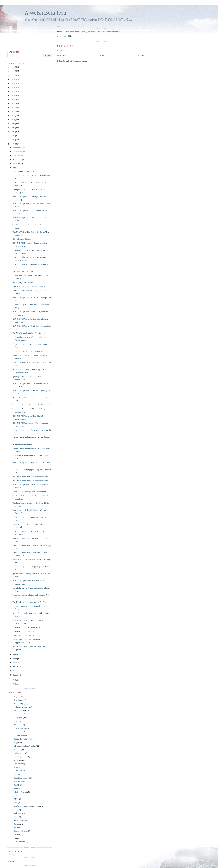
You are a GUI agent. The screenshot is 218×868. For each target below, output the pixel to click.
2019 (13, 83)
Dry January (19, 764)
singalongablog (20, 757)
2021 (13, 75)
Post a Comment (62, 51)
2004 (13, 144)
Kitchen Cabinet (20, 792)
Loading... (12, 854)
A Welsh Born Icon (45, 13)
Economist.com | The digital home (26, 627)
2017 (13, 91)
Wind (16, 817)
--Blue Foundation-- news (23, 444)
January (16, 675)
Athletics (17, 725)
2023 (13, 67)
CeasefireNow (19, 841)
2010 (13, 120)
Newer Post (62, 55)
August (16, 164)
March (16, 667)
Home (102, 55)
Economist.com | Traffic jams (24, 631)
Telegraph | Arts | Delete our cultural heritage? (31, 405)
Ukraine (17, 834)
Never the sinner (20, 820)
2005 (13, 140)
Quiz (16, 803)
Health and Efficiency (23, 732)
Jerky (16, 810)
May (15, 659)
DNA (16, 799)
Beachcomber (19, 728)
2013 (13, 107)
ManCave (18, 767)
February (17, 671)
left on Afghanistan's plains (25, 746)
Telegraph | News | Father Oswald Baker (29, 351)
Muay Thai (18, 718)
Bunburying (18, 703)
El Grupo (17, 714)
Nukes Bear (18, 753)
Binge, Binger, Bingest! (22, 239)
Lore (16, 796)
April (15, 663)
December (17, 147)
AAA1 (16, 785)
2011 (13, 116)
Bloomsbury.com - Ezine (23, 282)
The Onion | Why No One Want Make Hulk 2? (31, 287)
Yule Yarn (18, 781)
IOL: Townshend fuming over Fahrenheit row (31, 477)
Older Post (141, 55)
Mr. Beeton (18, 735)
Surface (17, 824)
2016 (13, 95)
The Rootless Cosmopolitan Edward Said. (29, 492)
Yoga (16, 742)
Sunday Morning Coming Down (27, 806)
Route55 (17, 750)
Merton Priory (19, 771)
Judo (16, 721)
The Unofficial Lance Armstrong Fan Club (30, 602)
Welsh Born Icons (21, 707)
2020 (13, 79)
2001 (13, 684)
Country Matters (20, 831)
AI (15, 838)
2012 (13, 111)
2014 (13, 103)
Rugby (16, 696)
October (17, 156)
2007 (13, 132)
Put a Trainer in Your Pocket (24, 171)
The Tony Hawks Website (23, 271)
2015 (13, 99)
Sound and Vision (21, 778)
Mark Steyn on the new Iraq (24, 635)
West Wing (18, 774)
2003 (13, 680)
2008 (13, 128)
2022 (13, 71)
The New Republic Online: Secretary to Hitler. (31, 333)
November (18, 151)
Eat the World (19, 711)
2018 (13, 87)
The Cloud (18, 700)
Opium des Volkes (21, 739)
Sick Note (18, 813)
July (15, 168)
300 (15, 788)
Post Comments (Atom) (78, 61)
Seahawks (18, 760)
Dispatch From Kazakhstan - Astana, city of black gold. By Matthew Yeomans (89, 32)
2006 (13, 136)
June (15, 655)
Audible (17, 827)
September (18, 160)
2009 (13, 124)
